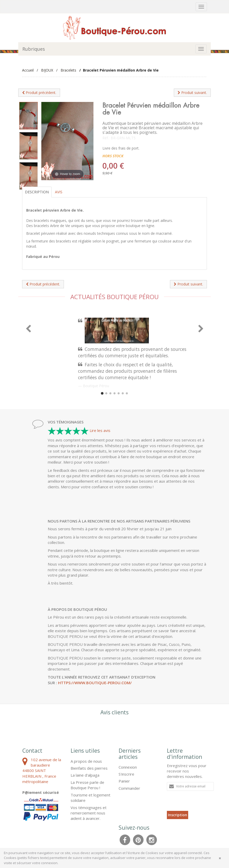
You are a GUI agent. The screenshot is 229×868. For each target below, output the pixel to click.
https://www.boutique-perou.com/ (95, 683)
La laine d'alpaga (85, 775)
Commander (129, 788)
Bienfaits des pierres (89, 768)
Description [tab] (37, 192)
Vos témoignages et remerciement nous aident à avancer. (89, 813)
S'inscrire (126, 774)
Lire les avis (100, 430)
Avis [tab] (59, 192)
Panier (124, 781)
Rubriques (34, 49)
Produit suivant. (192, 93)
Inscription (178, 815)
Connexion (128, 767)
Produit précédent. (39, 93)
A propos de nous (86, 761)
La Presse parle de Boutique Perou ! (87, 785)
